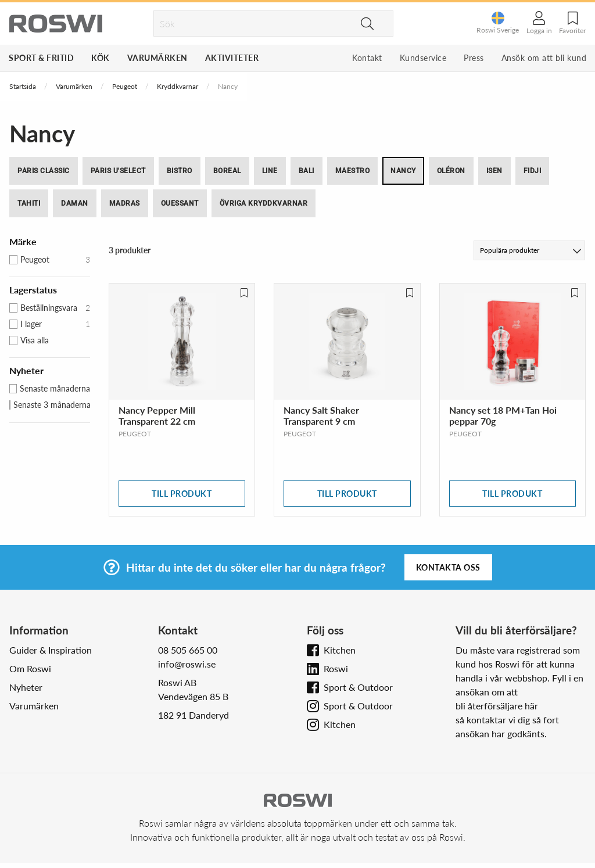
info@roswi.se (187, 664)
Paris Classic (44, 171)
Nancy (403, 171)
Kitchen (340, 650)
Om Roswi (30, 668)
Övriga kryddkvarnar (264, 203)
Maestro (353, 171)
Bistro (180, 171)
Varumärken (157, 58)
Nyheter (26, 687)
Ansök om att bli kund (544, 58)
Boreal (227, 171)
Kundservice (423, 58)
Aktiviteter (232, 58)
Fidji (533, 171)
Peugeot (125, 86)
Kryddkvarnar (178, 86)
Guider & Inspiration (51, 650)
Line (270, 171)
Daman (75, 203)
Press (474, 58)
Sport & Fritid (41, 58)
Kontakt (367, 58)
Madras (125, 203)
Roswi (336, 668)
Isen (494, 171)
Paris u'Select (118, 171)
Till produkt (182, 494)
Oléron (451, 171)
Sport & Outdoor (358, 687)
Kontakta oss (448, 567)
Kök (101, 58)
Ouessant (180, 203)
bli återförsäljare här (497, 706)
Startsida (23, 86)
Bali (307, 171)
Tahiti (29, 203)
